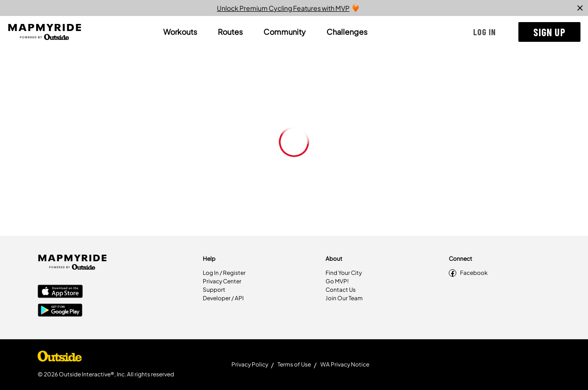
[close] (580, 8)
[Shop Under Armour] (60, 359)
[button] (485, 32)
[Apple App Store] (60, 292)
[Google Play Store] (60, 311)
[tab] (180, 32)
